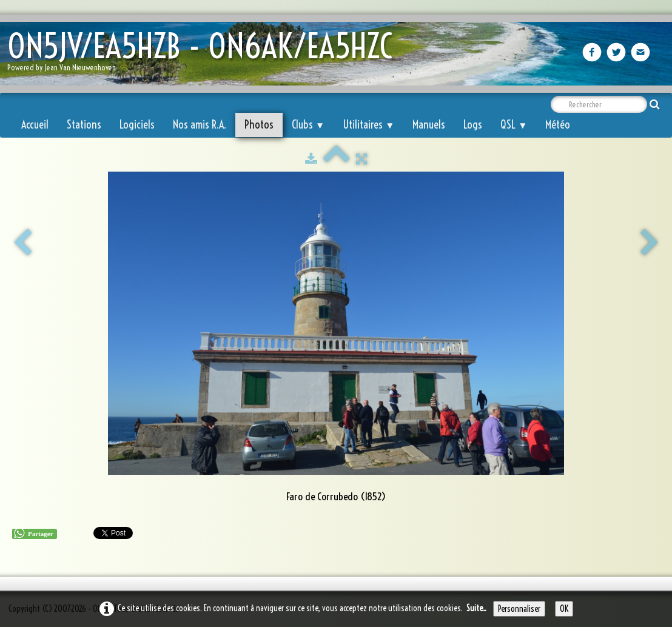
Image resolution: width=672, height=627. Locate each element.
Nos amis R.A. (200, 125)
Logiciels (137, 125)
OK (564, 609)
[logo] (204, 55)
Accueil (35, 125)
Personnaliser (519, 609)
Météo (558, 125)
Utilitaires (368, 125)
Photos (259, 125)
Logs (473, 125)
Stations (84, 125)
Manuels (429, 125)
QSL (514, 125)
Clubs (308, 125)
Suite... (476, 608)
